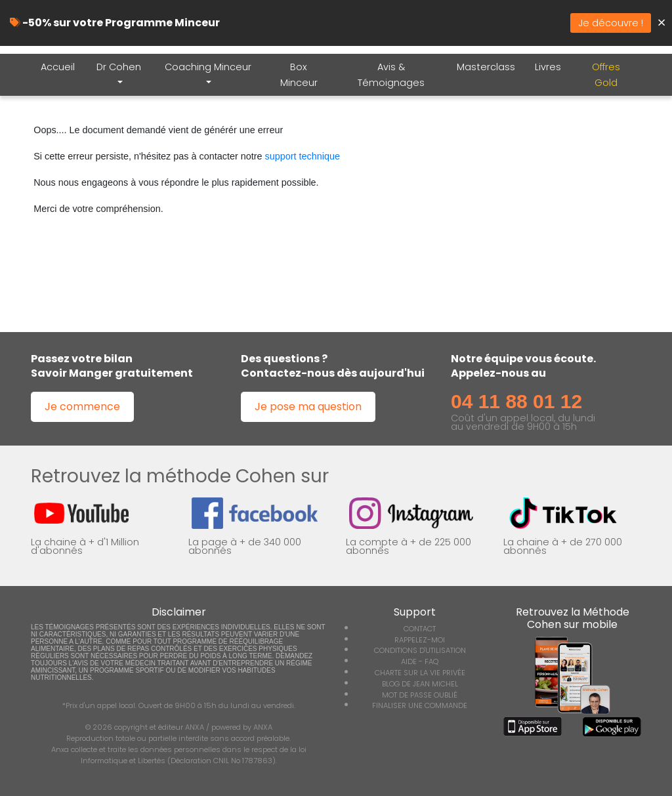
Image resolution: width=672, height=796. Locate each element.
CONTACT (420, 629)
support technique (303, 156)
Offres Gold (606, 75)
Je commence (82, 407)
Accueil (58, 67)
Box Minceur (299, 75)
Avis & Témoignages (391, 75)
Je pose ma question (308, 407)
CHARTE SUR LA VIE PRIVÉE (420, 673)
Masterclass (486, 67)
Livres (548, 67)
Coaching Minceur (208, 67)
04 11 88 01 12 (516, 401)
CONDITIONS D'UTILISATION (420, 650)
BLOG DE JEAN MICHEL (420, 684)
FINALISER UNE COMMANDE (420, 705)
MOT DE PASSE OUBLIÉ (420, 695)
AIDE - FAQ (420, 661)
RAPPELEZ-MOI (420, 640)
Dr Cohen (119, 67)
